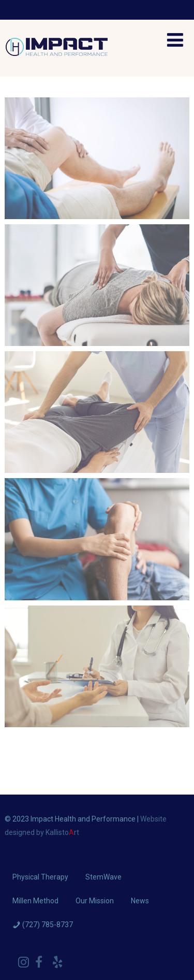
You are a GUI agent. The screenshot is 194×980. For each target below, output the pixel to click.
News (140, 901)
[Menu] (175, 40)
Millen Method (35, 901)
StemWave (103, 877)
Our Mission (95, 901)
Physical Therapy (40, 877)
